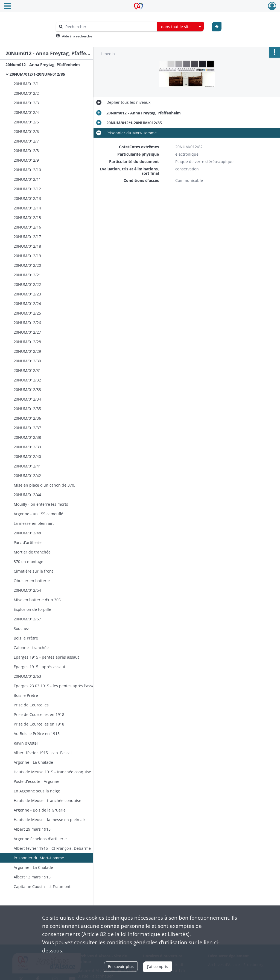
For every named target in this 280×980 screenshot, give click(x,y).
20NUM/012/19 (27, 256)
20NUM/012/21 (27, 275)
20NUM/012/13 (27, 198)
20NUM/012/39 (27, 447)
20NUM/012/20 (27, 265)
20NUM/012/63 (27, 676)
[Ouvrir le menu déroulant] (7, 7)
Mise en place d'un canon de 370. (44, 485)
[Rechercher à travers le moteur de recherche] (109, 27)
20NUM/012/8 (26, 151)
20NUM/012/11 (27, 179)
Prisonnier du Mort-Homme (39, 858)
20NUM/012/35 (27, 409)
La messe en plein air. (34, 523)
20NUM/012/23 (27, 294)
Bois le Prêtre (26, 638)
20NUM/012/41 (27, 466)
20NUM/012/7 (26, 141)
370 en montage (28, 562)
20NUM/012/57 (27, 619)
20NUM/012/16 (27, 227)
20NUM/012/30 (27, 361)
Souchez (21, 628)
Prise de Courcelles (31, 705)
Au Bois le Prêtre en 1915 (37, 734)
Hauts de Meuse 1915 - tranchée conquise (52, 772)
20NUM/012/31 (27, 370)
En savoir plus (121, 966)
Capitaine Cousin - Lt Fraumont (42, 886)
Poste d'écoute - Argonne (37, 781)
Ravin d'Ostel (26, 743)
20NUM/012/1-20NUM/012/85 (37, 74)
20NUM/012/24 (27, 304)
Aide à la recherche (77, 36)
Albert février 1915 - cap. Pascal (43, 753)
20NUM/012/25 (27, 313)
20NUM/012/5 (26, 122)
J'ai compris (158, 966)
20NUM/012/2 (26, 93)
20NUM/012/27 (27, 332)
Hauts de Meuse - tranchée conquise (47, 800)
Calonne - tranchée (31, 648)
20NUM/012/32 (27, 380)
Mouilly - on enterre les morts (41, 504)
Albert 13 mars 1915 (32, 877)
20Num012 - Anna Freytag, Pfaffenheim (43, 65)
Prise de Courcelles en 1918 (39, 714)
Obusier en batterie (32, 581)
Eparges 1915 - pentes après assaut (46, 657)
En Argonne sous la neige (37, 791)
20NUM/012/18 (27, 246)
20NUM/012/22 (27, 284)
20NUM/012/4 (26, 112)
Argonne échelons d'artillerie (40, 839)
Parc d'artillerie (28, 542)
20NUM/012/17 (27, 237)
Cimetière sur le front (33, 571)
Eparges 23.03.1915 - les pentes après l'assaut (56, 686)
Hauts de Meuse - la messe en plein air (49, 820)
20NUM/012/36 (27, 418)
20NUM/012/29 (27, 351)
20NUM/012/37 (27, 428)
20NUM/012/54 (27, 590)
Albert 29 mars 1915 (32, 829)
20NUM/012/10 (27, 170)
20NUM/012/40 (27, 456)
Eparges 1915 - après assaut (40, 667)
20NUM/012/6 (26, 131)
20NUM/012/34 (27, 399)
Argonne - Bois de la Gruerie (40, 810)
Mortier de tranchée (32, 552)
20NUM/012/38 (27, 437)
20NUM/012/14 (27, 208)
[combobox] (180, 27)
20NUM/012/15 (27, 217)
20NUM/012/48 (27, 533)
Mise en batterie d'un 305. (38, 600)
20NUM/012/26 (27, 323)
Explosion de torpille (32, 609)
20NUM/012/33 (27, 390)
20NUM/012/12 (27, 189)
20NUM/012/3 (26, 103)
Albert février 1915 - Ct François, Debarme (52, 848)
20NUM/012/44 (27, 495)
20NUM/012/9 (26, 160)
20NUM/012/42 (27, 476)
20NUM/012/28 (27, 342)
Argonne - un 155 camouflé (38, 514)
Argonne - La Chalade (33, 762)
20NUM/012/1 (26, 84)
